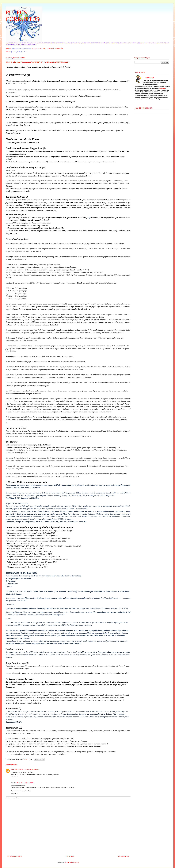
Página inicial (70, 856)
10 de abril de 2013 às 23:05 (25, 783)
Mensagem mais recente (15, 856)
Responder (14, 777)
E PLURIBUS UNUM (17, 770)
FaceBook (162, 88)
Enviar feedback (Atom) (72, 862)
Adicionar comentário (13, 798)
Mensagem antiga (123, 856)
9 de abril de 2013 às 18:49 (31, 770)
